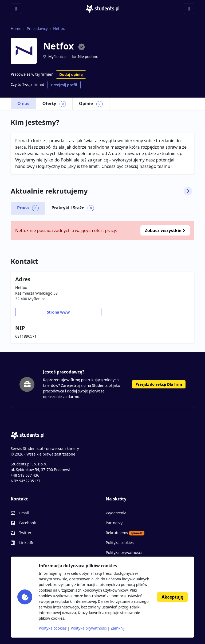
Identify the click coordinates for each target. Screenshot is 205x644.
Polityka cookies (120, 543)
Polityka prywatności (124, 552)
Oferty (54, 104)
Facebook (28, 523)
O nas (23, 103)
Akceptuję (172, 597)
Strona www (58, 312)
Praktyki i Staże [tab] (73, 208)
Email (24, 513)
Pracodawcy (37, 28)
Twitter (25, 533)
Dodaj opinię (71, 74)
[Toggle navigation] (16, 9)
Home (16, 28)
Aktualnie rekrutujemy (101, 191)
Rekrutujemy (125, 533)
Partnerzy (114, 523)
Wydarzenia (116, 513)
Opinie (91, 104)
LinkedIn (27, 543)
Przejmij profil (64, 85)
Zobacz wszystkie (165, 230)
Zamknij (118, 628)
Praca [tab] (28, 208)
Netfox (59, 28)
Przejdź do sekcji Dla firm (159, 384)
